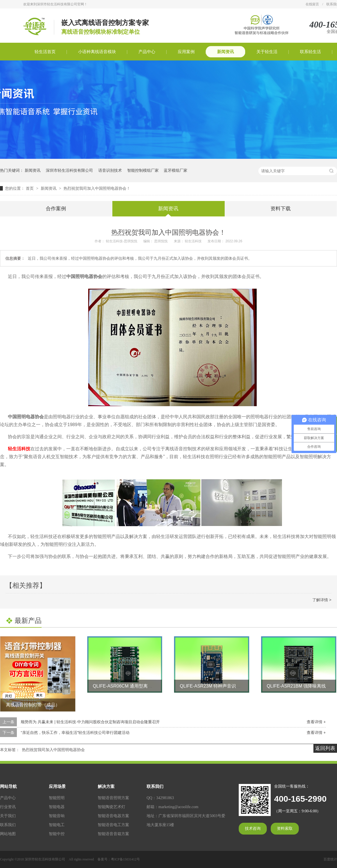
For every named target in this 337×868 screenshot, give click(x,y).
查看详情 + (316, 722)
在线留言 (312, 4)
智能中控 (57, 834)
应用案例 (186, 52)
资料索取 (285, 829)
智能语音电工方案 (113, 825)
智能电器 (57, 807)
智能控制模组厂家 (143, 170)
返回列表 (325, 748)
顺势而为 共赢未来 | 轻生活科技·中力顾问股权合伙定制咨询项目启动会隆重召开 (90, 722)
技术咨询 (253, 829)
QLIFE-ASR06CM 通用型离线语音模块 (132, 686)
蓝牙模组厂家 (176, 170)
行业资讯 (8, 807)
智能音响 (57, 816)
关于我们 (8, 816)
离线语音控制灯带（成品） (33, 705)
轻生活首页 (45, 52)
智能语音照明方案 (113, 798)
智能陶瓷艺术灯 (111, 807)
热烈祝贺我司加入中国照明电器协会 (53, 750)
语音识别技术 (110, 170)
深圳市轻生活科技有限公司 (69, 170)
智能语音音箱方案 (113, 834)
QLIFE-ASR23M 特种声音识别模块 (215, 686)
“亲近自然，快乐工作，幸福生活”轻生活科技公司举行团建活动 (75, 733)
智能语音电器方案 (113, 816)
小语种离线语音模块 (97, 52)
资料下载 (281, 209)
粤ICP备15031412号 (125, 859)
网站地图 (8, 834)
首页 (30, 188)
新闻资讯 (226, 52)
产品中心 (147, 52)
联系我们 (8, 825)
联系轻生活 (310, 52)
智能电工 (57, 825)
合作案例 (56, 209)
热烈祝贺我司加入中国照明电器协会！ (97, 188)
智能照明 (57, 798)
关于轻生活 (267, 52)
